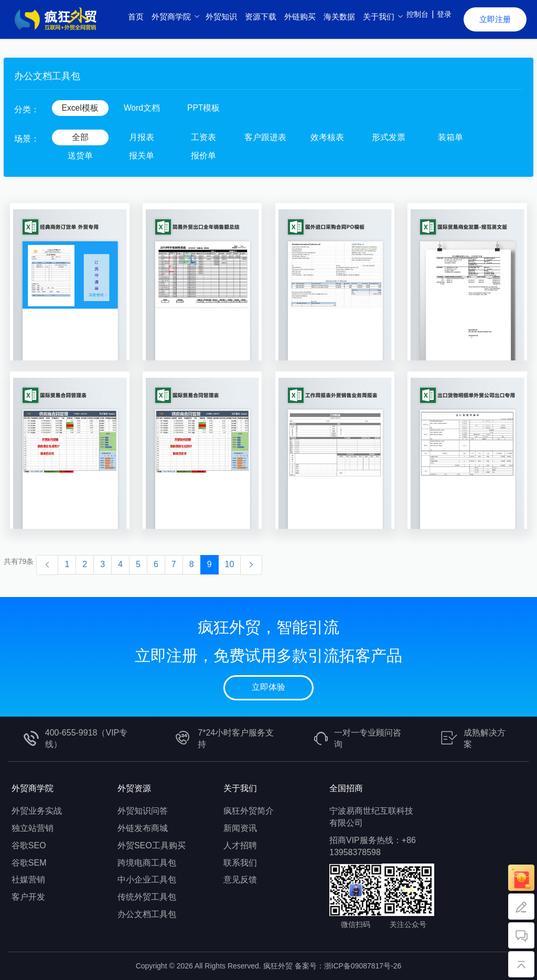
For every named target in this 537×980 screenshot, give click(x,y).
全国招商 (346, 788)
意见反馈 (240, 880)
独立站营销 (33, 828)
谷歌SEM (29, 863)
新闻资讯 (240, 828)
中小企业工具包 (147, 880)
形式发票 (389, 137)
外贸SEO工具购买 (152, 845)
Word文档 (142, 108)
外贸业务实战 (37, 811)
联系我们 (240, 863)
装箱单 (450, 137)
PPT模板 (204, 108)
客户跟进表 (265, 137)
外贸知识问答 (143, 811)
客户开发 (28, 897)
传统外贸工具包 (147, 897)
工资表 (203, 137)
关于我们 (240, 788)
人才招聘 (240, 845)
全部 (80, 137)
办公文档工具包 (147, 914)
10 (230, 564)
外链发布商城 (143, 828)
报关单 (142, 156)
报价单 (203, 156)
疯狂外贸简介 (249, 811)
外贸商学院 (33, 788)
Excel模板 (80, 108)
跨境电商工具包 (147, 863)
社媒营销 (28, 880)
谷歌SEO (29, 845)
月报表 (142, 137)
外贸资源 (134, 788)
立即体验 (268, 687)
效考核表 (327, 137)
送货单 (80, 156)
